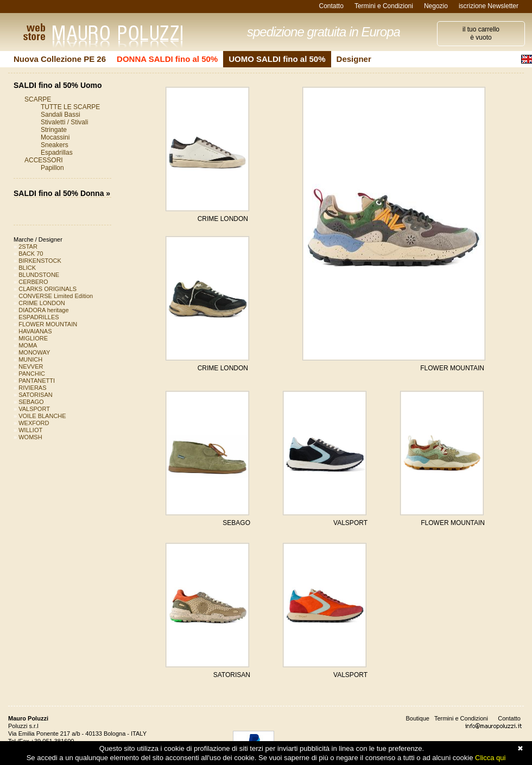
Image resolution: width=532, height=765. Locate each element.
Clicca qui (490, 758)
